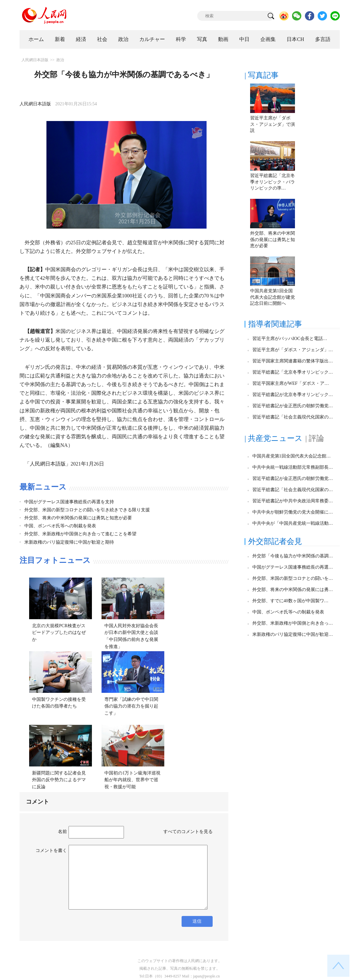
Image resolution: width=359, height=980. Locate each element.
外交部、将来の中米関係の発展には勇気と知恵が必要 (78, 518)
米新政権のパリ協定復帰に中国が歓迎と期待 (69, 542)
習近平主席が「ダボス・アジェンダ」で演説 (273, 124)
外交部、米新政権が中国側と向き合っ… (293, 623)
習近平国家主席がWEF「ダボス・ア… (291, 383)
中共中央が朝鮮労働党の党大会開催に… (293, 512)
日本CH (295, 39)
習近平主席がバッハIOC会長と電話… (290, 339)
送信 (197, 921)
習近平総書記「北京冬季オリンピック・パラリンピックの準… (273, 182)
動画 (223, 39)
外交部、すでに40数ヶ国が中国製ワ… (290, 601)
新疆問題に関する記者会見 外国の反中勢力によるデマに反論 (61, 780)
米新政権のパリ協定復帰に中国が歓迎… (293, 634)
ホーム (36, 39)
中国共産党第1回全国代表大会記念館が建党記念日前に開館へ (273, 297)
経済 (81, 39)
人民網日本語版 (35, 60)
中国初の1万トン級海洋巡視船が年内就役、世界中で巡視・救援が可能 (132, 780)
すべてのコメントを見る (188, 832)
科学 (181, 39)
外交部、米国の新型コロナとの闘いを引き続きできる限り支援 (87, 510)
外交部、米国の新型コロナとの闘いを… (293, 578)
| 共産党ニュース (274, 438)
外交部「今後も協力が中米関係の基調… (293, 556)
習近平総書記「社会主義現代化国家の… (293, 417)
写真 (202, 39)
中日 (244, 39)
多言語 (323, 39)
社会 (102, 39)
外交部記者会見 (275, 541)
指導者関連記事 (275, 324)
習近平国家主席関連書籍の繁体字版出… (293, 361)
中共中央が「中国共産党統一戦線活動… (293, 523)
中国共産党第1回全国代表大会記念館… (292, 456)
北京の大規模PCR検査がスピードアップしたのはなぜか (59, 633)
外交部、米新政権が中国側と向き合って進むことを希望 (80, 534)
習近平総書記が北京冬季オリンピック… (293, 395)
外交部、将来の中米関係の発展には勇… (293, 590)
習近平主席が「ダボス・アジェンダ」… (293, 350)
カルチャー (152, 39)
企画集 (268, 39)
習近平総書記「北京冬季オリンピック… (293, 372)
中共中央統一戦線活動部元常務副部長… (293, 467)
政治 (123, 39)
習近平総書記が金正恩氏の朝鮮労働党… (293, 406)
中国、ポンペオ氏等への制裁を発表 (60, 526)
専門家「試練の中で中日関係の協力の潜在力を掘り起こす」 (131, 706)
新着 (60, 39)
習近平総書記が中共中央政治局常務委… (293, 501)
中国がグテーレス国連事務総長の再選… (293, 567)
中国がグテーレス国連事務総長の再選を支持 (69, 502)
